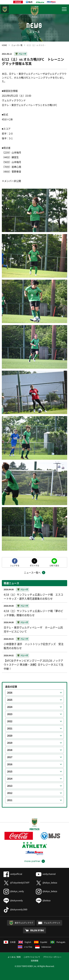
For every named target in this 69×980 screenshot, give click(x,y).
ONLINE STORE (37, 930)
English (25, 942)
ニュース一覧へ (32, 572)
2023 (10, 714)
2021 (10, 728)
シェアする (15, 565)
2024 (10, 707)
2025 (10, 700)
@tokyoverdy (13, 900)
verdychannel (46, 874)
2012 (10, 793)
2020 (10, 736)
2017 (10, 757)
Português (58, 942)
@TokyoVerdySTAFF (16, 883)
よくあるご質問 (14, 957)
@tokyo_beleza (46, 883)
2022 (10, 721)
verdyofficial (13, 874)
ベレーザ (22, 54)
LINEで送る (54, 565)
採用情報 (35, 961)
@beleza (43, 900)
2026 (10, 693)
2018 (10, 750)
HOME (4, 45)
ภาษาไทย (25, 947)
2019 (10, 743)
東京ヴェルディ (5, 9)
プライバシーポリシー (52, 957)
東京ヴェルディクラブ (24, 923)
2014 (10, 779)
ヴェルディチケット (52, 923)
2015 (10, 771)
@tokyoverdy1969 (15, 909)
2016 (10, 764)
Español (41, 942)
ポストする (34, 565)
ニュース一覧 (17, 45)
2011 (10, 800)
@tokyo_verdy (14, 891)
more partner (32, 861)
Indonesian (43, 947)
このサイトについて (32, 957)
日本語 (10, 942)
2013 (10, 786)
